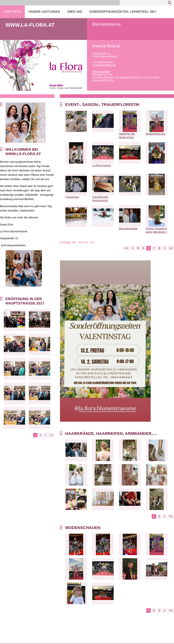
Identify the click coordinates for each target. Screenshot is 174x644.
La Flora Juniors (101, 165)
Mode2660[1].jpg (155, 134)
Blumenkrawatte (128, 229)
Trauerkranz (72, 197)
